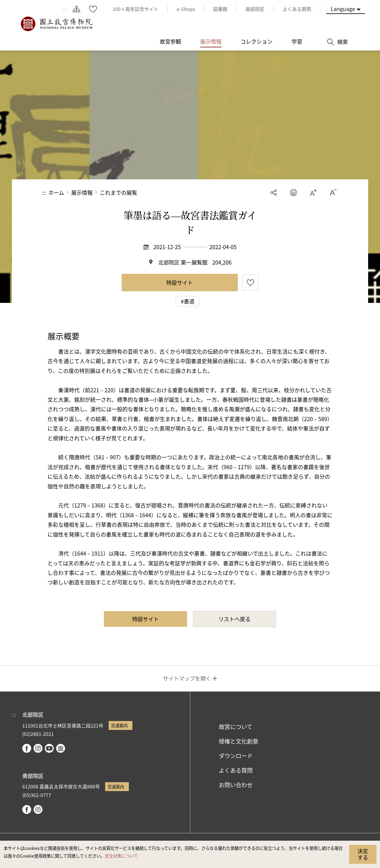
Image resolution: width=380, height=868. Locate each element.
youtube (49, 748)
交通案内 (119, 725)
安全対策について (121, 856)
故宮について (236, 727)
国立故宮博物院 (56, 24)
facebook (27, 748)
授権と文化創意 (239, 741)
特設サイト (180, 282)
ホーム (56, 192)
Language (343, 9)
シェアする (274, 193)
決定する (363, 854)
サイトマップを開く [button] (187, 678)
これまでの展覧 (118, 192)
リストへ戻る (235, 619)
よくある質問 (236, 770)
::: (65, 9)
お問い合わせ (236, 785)
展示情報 (82, 192)
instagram (38, 748)
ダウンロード (236, 756)
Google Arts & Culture (61, 748)
